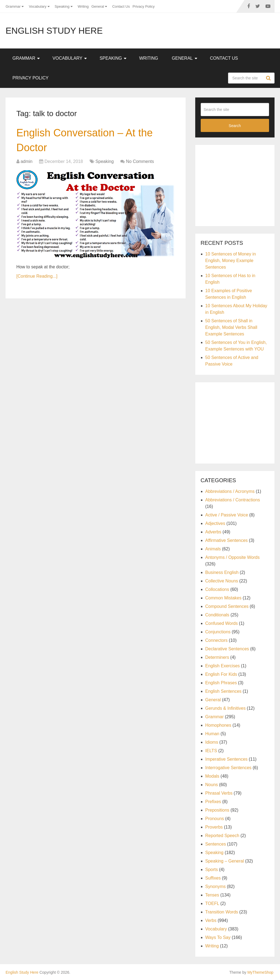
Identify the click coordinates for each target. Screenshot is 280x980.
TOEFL (212, 903)
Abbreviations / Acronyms (230, 491)
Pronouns (215, 819)
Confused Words (222, 623)
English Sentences (224, 691)
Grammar (13, 6)
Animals (213, 549)
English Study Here (54, 31)
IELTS (211, 751)
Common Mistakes (223, 598)
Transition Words (222, 912)
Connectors (217, 640)
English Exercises (223, 666)
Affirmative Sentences (227, 540)
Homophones (218, 725)
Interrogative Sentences (228, 768)
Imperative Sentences (227, 759)
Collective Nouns (222, 581)
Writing (83, 6)
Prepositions (217, 810)
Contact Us (121, 6)
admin (27, 161)
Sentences (216, 844)
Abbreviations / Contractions (233, 500)
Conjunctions (218, 632)
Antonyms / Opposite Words (233, 557)
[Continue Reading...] (37, 276)
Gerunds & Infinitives (226, 708)
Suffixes (213, 878)
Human (212, 734)
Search (269, 78)
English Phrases (221, 683)
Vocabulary (37, 6)
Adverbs (213, 532)
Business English (222, 572)
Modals (212, 776)
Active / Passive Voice (227, 515)
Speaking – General (225, 861)
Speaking (62, 6)
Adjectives (215, 523)
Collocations (217, 589)
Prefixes (213, 802)
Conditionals (217, 615)
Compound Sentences (227, 606)
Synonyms (216, 886)
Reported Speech (222, 836)
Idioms (212, 742)
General (98, 6)
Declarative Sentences (227, 649)
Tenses (212, 895)
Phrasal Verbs (219, 793)
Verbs (211, 920)
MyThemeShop (260, 972)
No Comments (140, 161)
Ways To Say (218, 937)
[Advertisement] (240, 185)
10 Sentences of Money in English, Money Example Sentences (231, 261)
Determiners (217, 657)
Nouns (212, 785)
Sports (212, 870)
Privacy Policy (144, 6)
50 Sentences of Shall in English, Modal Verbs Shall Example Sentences (231, 327)
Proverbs (214, 827)
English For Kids (221, 674)
